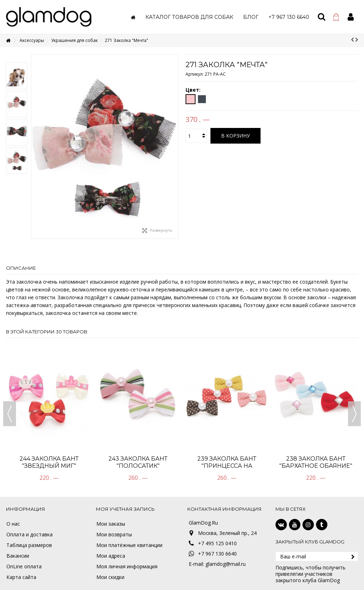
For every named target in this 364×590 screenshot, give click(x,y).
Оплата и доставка (30, 535)
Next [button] (354, 414)
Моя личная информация (127, 567)
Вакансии (18, 556)
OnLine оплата (24, 567)
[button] (189, 17)
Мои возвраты (114, 535)
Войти (351, 17)
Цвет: (194, 90)
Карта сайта (21, 577)
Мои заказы (111, 524)
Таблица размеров (29, 545)
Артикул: (195, 74)
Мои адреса (111, 556)
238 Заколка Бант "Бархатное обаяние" (316, 462)
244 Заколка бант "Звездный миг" (49, 462)
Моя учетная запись (125, 509)
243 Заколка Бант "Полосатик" (138, 462)
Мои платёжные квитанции (129, 545)
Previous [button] (10, 414)
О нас (13, 524)
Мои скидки (110, 577)
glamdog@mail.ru (226, 564)
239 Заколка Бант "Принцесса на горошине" (227, 466)
